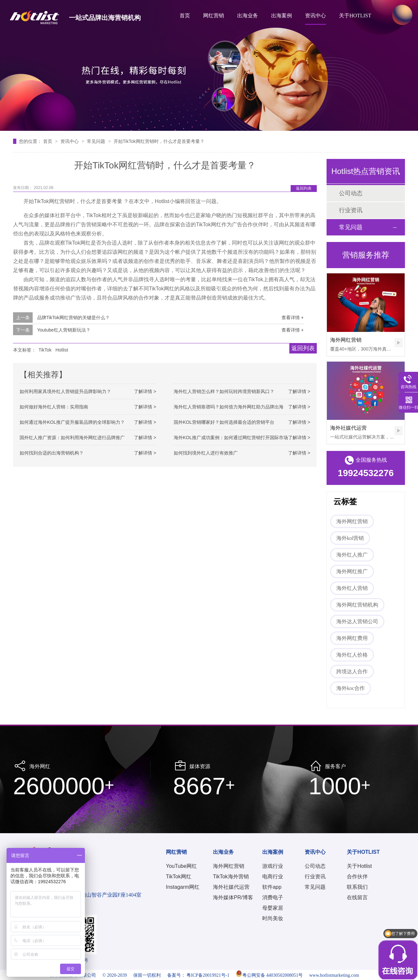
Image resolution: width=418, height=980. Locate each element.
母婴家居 (273, 908)
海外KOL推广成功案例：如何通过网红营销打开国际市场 (231, 438)
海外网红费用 (352, 638)
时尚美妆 (273, 918)
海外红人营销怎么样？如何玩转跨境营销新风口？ (224, 391)
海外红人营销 (352, 588)
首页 (185, 16)
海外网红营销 (346, 340)
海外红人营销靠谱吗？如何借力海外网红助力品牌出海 (229, 407)
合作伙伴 (357, 877)
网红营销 (214, 16)
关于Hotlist (359, 866)
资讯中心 (315, 16)
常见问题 (97, 141)
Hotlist (62, 350)
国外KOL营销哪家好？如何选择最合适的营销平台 (224, 422)
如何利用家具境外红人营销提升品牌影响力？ (65, 391)
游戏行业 (273, 866)
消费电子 (273, 897)
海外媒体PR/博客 (233, 897)
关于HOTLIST (355, 16)
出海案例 (281, 16)
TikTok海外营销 (231, 877)
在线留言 (357, 897)
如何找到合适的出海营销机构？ (52, 453)
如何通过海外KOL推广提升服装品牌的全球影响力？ (72, 422)
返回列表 (304, 188)
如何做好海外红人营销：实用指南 (54, 407)
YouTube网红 (181, 866)
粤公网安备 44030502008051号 (269, 975)
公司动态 (351, 193)
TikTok (45, 350)
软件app (272, 887)
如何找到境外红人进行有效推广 (206, 453)
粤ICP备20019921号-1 (208, 975)
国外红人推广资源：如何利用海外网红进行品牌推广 (72, 438)
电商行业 (273, 877)
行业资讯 (351, 210)
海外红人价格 (352, 655)
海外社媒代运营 (348, 428)
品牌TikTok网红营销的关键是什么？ (73, 318)
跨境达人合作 (352, 671)
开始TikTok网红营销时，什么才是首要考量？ (159, 141)
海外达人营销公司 (357, 621)
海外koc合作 (351, 688)
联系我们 (357, 887)
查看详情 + (293, 318)
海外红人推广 (352, 555)
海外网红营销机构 (357, 605)
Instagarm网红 (183, 887)
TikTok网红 (179, 877)
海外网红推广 (352, 571)
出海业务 (248, 16)
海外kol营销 (350, 538)
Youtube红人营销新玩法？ (64, 330)
